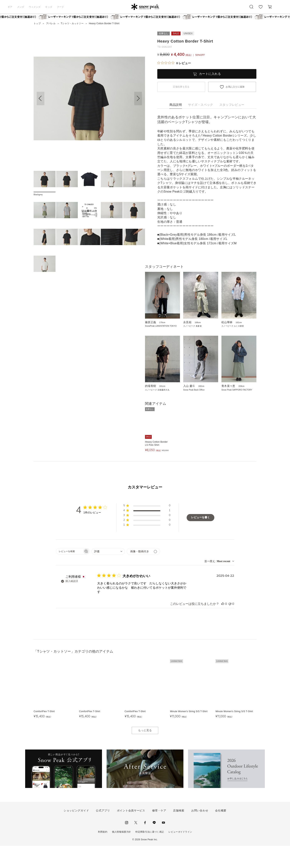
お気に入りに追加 (235, 87)
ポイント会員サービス (131, 833)
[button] (138, 98)
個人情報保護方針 (121, 854)
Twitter (136, 845)
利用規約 (103, 854)
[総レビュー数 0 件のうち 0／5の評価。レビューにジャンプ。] (174, 63)
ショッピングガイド (76, 833)
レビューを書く (201, 540)
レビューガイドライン (180, 854)
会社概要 (221, 833)
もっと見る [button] (145, 752)
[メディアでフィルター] (143, 574)
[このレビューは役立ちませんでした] (230, 626)
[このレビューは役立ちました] (223, 626)
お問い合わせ (200, 833)
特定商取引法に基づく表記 (150, 854)
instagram (127, 845)
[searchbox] (69, 573)
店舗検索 (179, 833)
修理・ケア (159, 833)
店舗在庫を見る (181, 87)
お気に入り (261, 9)
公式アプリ (103, 833)
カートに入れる (210, 74)
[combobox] (108, 574)
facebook (145, 845)
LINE (154, 845)
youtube (163, 845)
